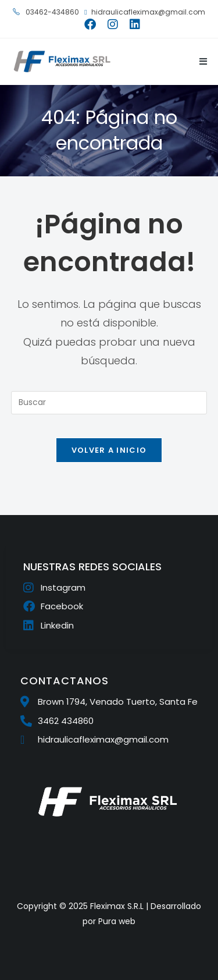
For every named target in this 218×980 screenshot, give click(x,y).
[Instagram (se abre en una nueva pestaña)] (113, 24)
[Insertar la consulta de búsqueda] (109, 403)
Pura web (117, 921)
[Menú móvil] (199, 61)
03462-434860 (46, 12)
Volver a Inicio (109, 450)
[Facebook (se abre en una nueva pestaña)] (90, 24)
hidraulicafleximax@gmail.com (144, 12)
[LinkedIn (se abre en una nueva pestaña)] (132, 24)
